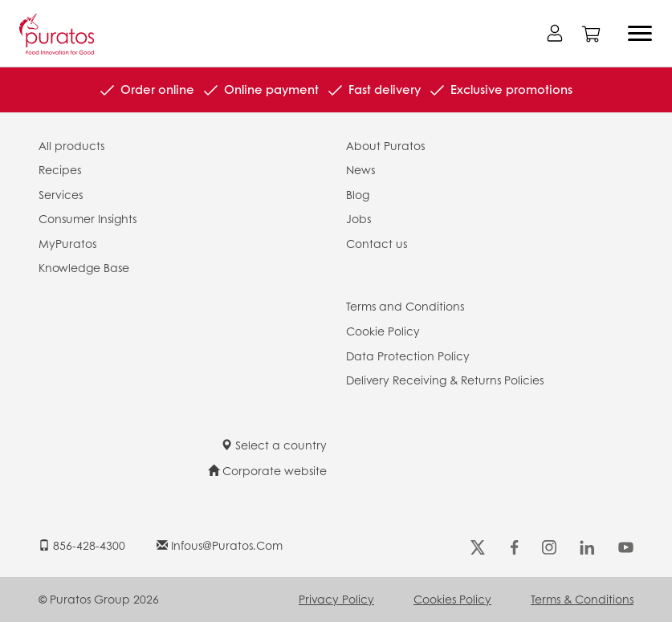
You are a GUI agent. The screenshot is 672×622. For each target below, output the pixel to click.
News (360, 169)
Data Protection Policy (408, 356)
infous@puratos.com (220, 545)
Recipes (60, 169)
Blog (358, 194)
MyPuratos (67, 243)
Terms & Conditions (582, 599)
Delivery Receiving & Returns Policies (445, 380)
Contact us (377, 243)
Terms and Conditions (405, 306)
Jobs (358, 218)
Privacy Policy (336, 599)
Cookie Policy (383, 331)
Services (61, 194)
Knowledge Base (84, 267)
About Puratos (385, 145)
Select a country (274, 445)
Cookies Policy (452, 599)
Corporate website (267, 470)
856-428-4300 (82, 545)
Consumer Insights (88, 218)
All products (71, 145)
